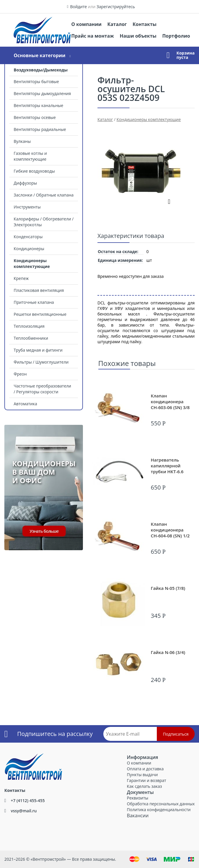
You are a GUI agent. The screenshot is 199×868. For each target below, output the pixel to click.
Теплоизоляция (29, 326)
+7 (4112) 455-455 (28, 801)
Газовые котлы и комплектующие (30, 156)
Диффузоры (25, 183)
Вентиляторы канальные (38, 105)
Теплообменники (31, 338)
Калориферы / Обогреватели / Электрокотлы (44, 222)
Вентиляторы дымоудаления (42, 93)
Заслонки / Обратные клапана (44, 195)
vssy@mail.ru (24, 811)
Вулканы (22, 141)
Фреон (20, 374)
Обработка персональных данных (161, 804)
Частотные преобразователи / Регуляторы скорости (42, 389)
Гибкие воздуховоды (34, 171)
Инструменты (27, 207)
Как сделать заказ (144, 786)
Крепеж (21, 278)
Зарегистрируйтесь (116, 7)
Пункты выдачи (142, 775)
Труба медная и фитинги (38, 350)
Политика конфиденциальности (159, 810)
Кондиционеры (29, 249)
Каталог (117, 24)
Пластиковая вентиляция (39, 290)
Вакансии (138, 816)
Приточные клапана (34, 302)
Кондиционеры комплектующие (32, 263)
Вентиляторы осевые (35, 117)
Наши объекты (138, 36)
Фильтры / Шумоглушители (41, 362)
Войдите (79, 7)
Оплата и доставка (145, 769)
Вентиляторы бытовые (36, 81)
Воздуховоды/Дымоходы (41, 70)
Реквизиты (137, 798)
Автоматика (25, 404)
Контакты (145, 24)
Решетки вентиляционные (40, 314)
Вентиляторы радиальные (40, 129)
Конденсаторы (28, 237)
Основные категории (40, 55)
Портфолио (176, 36)
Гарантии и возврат (146, 780)
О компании (86, 24)
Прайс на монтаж (93, 36)
